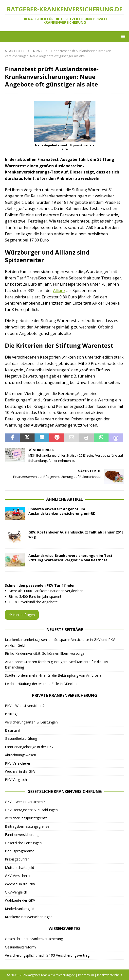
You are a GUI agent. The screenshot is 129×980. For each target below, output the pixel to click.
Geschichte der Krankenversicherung (34, 939)
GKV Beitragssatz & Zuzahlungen (31, 810)
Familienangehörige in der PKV (29, 747)
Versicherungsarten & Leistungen (31, 722)
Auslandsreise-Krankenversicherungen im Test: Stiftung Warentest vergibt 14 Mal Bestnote (71, 558)
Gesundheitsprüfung (21, 738)
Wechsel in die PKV (20, 884)
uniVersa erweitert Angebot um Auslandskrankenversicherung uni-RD (62, 511)
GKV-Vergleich (16, 892)
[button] (122, 36)
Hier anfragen (22, 615)
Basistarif (12, 730)
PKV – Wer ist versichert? (25, 706)
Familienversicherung (22, 834)
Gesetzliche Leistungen (23, 843)
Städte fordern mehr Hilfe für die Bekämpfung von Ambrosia (53, 675)
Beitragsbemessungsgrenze (27, 826)
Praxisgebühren (17, 859)
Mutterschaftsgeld (19, 868)
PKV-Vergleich (16, 780)
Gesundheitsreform (20, 947)
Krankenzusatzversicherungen (29, 917)
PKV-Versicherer (18, 763)
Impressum (86, 975)
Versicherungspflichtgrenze (26, 818)
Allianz (59, 291)
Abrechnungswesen (20, 755)
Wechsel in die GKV (20, 771)
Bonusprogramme (20, 851)
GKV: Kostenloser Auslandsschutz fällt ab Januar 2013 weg (76, 534)
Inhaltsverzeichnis (110, 975)
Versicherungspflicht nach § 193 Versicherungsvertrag (47, 955)
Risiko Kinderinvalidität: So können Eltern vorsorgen (46, 653)
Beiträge (12, 714)
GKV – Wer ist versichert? (25, 802)
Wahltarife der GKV (20, 900)
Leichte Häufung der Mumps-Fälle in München (42, 684)
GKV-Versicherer (18, 876)
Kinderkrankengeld (20, 909)
